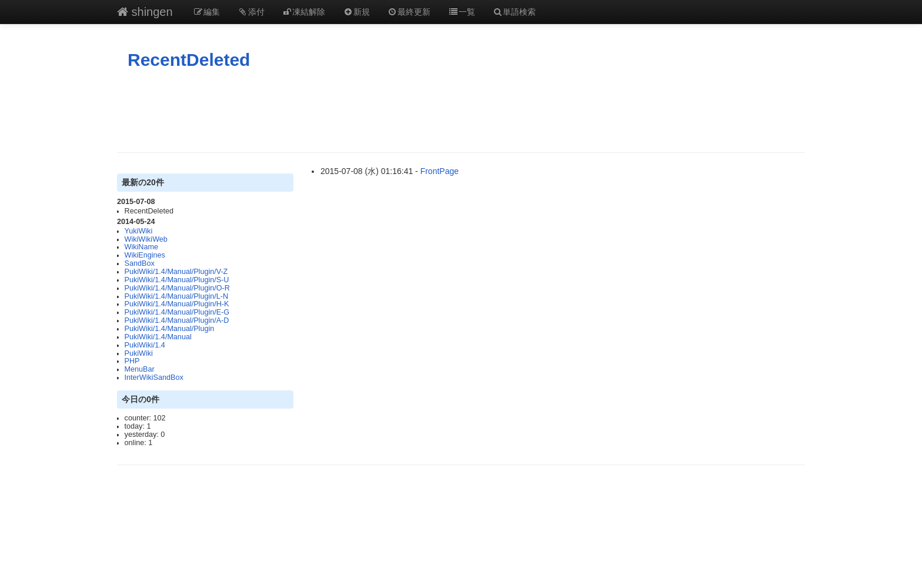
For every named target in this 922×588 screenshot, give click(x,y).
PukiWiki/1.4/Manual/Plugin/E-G (177, 312)
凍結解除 (304, 12)
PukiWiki (139, 353)
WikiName (141, 247)
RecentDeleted (189, 60)
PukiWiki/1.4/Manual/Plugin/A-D (177, 320)
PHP (132, 361)
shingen (145, 12)
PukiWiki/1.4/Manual (158, 337)
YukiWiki (139, 231)
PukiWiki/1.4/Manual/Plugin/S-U (177, 280)
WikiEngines (145, 255)
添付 (251, 12)
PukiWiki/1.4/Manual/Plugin (170, 329)
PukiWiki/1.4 (145, 345)
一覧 (462, 12)
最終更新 (409, 12)
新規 (356, 12)
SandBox (140, 263)
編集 (207, 12)
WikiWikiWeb (146, 239)
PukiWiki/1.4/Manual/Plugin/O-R (177, 288)
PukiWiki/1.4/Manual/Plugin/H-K (177, 304)
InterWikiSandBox (154, 377)
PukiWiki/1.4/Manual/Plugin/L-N (176, 296)
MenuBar (140, 369)
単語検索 (515, 12)
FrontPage (440, 171)
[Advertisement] (461, 111)
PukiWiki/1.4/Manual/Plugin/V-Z (176, 272)
